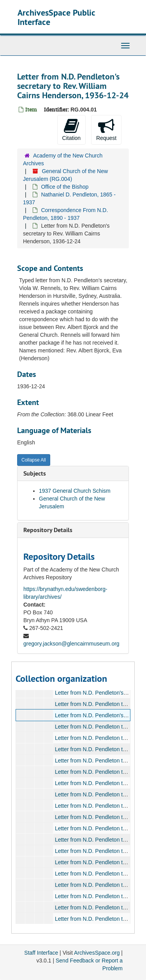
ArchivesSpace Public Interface (56, 17)
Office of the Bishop (65, 187)
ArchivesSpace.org (97, 953)
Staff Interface (41, 953)
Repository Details (48, 530)
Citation (71, 129)
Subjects (35, 473)
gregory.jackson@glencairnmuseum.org (71, 644)
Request (106, 129)
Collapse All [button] (34, 460)
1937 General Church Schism (75, 491)
